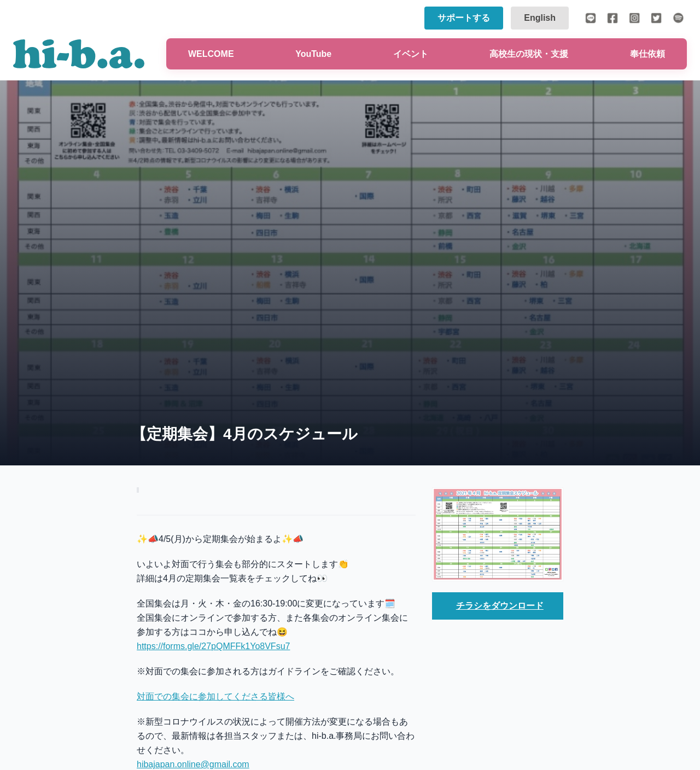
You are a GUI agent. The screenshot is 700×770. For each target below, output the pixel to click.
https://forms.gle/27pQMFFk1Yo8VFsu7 (213, 646)
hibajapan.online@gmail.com (193, 764)
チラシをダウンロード (500, 606)
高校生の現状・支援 (529, 54)
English (540, 18)
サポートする (464, 18)
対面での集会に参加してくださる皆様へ (215, 696)
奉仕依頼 (647, 54)
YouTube (313, 54)
